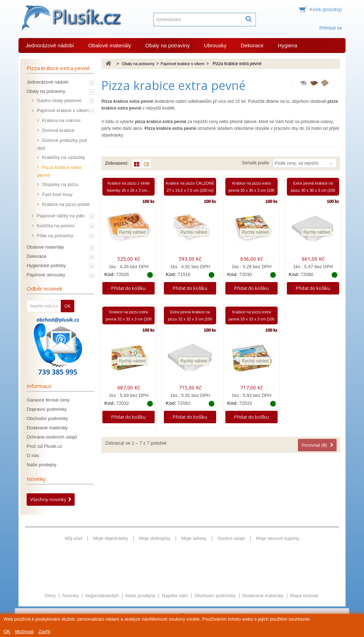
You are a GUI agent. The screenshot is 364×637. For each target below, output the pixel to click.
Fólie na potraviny (54, 236)
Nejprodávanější (103, 574)
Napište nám (175, 574)
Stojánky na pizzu (60, 184)
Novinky (36, 479)
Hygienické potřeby (46, 266)
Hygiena (287, 45)
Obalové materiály (110, 45)
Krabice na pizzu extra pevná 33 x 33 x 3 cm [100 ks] (251, 319)
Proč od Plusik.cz (44, 446)
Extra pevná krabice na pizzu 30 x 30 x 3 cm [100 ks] (313, 190)
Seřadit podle (255, 163)
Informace (39, 386)
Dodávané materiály (47, 428)
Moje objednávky (111, 538)
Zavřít (44, 631)
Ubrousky (215, 45)
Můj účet (73, 538)
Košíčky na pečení (55, 226)
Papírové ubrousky (46, 275)
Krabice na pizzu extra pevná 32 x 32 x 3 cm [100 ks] (129, 319)
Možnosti (24, 631)
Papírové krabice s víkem (62, 110)
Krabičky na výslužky (63, 157)
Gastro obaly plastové (58, 100)
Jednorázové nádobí (50, 45)
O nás (33, 455)
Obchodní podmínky (47, 418)
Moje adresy (194, 538)
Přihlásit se (331, 28)
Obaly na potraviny (168, 45)
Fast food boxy (57, 194)
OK (7, 631)
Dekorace (252, 45)
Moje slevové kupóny (277, 538)
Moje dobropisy (155, 538)
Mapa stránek (304, 574)
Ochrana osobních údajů (52, 437)
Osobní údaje (231, 538)
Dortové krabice (58, 130)
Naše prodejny (42, 465)
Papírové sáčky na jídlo (60, 216)
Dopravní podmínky (47, 409)
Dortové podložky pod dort (62, 144)
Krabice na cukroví (61, 120)
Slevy (51, 574)
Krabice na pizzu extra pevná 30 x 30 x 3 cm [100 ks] (251, 190)
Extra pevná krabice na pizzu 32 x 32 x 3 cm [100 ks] (190, 319)
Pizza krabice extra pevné (59, 171)
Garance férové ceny (48, 400)
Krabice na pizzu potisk (65, 204)
